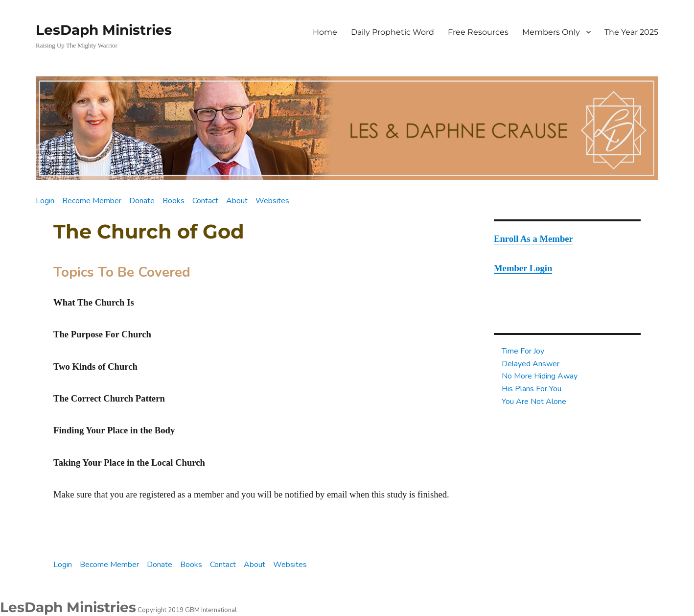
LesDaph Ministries (104, 30)
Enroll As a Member (533, 239)
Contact (205, 201)
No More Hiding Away (540, 376)
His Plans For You (532, 389)
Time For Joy (523, 351)
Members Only (551, 32)
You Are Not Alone (534, 402)
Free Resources (478, 32)
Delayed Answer (531, 364)
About (237, 201)
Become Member (92, 201)
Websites (272, 201)
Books (173, 201)
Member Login (523, 268)
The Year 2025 (631, 32)
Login (45, 201)
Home (325, 32)
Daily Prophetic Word (393, 32)
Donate (142, 201)
